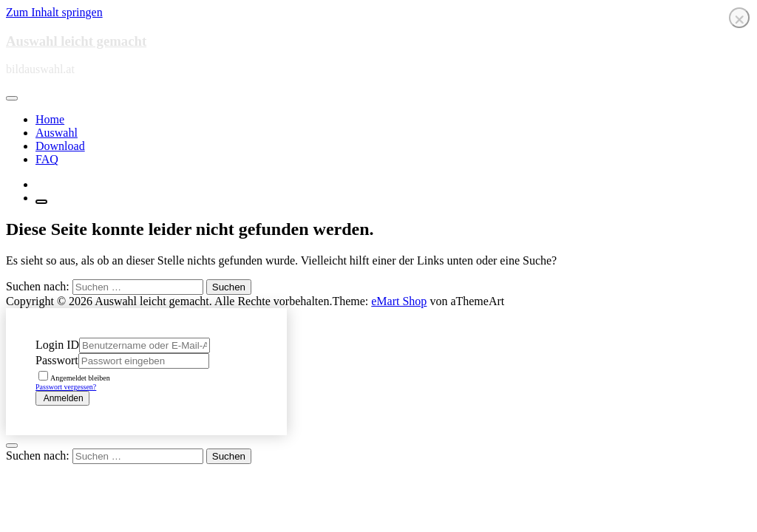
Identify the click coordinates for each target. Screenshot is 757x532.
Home (50, 119)
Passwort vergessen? (66, 387)
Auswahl (57, 133)
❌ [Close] (739, 20)
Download (60, 146)
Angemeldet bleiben (74, 378)
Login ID (57, 345)
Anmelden (62, 398)
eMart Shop (399, 301)
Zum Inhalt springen (54, 12)
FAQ (47, 159)
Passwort (57, 360)
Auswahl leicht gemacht (76, 41)
